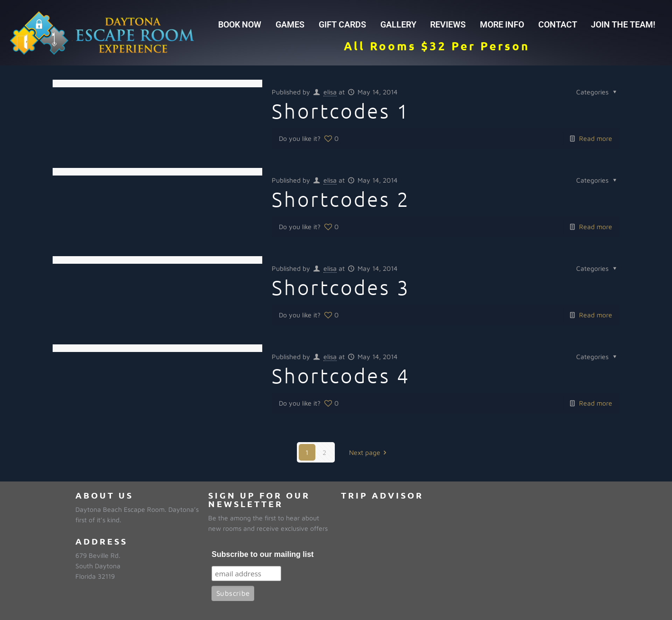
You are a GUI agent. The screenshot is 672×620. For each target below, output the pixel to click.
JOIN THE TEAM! (623, 24)
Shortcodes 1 (341, 111)
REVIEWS (448, 24)
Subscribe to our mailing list (262, 554)
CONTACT (558, 24)
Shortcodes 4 (341, 375)
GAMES (290, 24)
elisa (330, 92)
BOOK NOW (240, 24)
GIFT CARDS (342, 24)
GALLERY (398, 24)
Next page (369, 452)
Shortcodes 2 (341, 199)
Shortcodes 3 (341, 287)
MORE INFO (502, 24)
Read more (596, 138)
